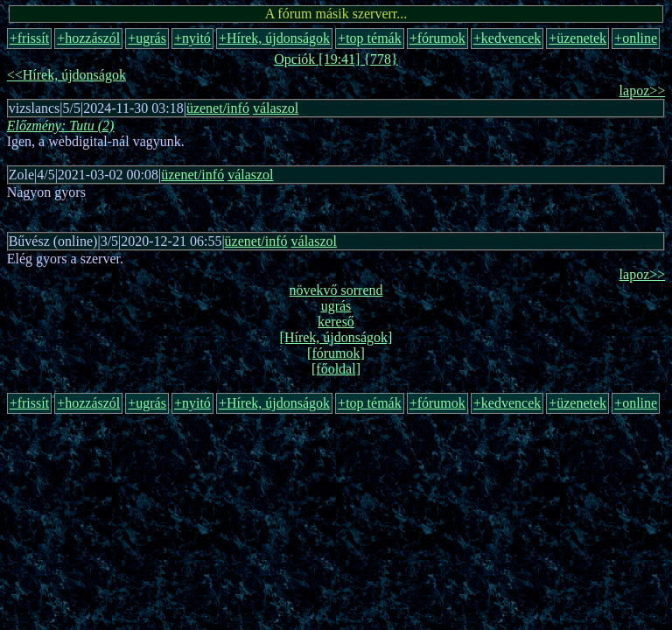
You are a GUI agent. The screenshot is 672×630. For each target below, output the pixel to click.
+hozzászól (88, 38)
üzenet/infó (218, 108)
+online (636, 38)
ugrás (336, 306)
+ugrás (147, 38)
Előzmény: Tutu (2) (61, 126)
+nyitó (192, 38)
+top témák (370, 38)
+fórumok (437, 38)
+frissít (29, 38)
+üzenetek (577, 38)
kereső (336, 322)
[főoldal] (336, 369)
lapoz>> (643, 91)
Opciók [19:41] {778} (336, 59)
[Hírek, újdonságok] (336, 337)
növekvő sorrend (336, 290)
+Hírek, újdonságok (274, 38)
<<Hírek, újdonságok (66, 75)
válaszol (276, 108)
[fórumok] (336, 353)
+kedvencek (507, 38)
